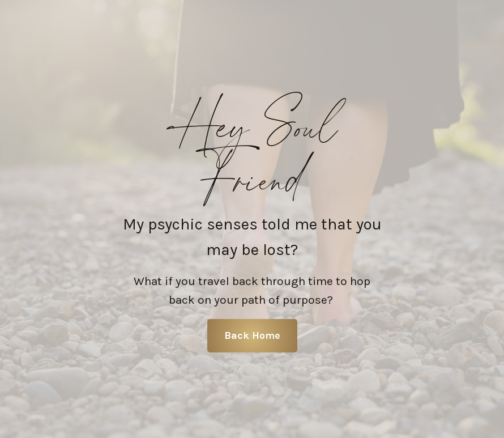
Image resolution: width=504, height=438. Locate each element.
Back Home (252, 335)
